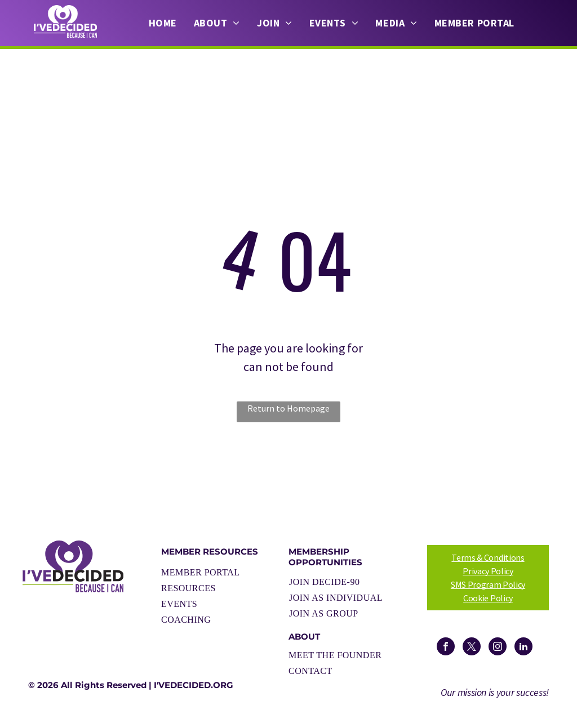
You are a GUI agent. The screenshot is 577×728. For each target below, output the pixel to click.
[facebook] (446, 648)
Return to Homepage (288, 408)
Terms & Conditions (488, 557)
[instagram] (498, 648)
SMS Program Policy (488, 584)
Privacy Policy (488, 571)
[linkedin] (523, 648)
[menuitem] (163, 23)
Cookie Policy (488, 598)
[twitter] (472, 648)
